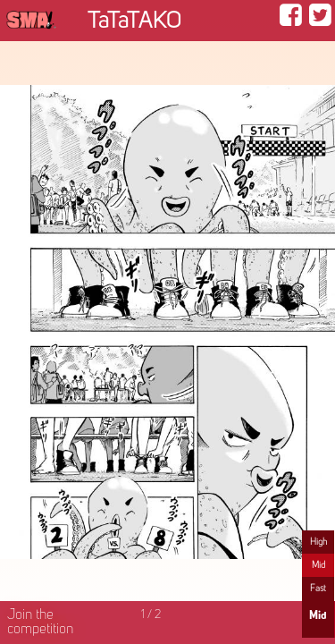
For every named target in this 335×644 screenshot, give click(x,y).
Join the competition (40, 623)
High (318, 542)
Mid (318, 565)
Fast (318, 589)
